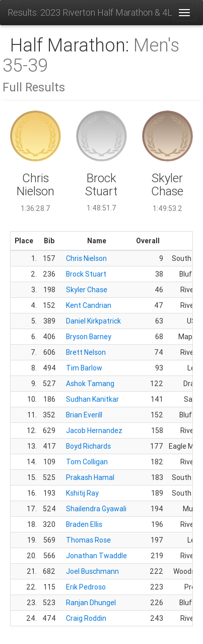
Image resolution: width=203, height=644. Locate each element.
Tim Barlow (84, 368)
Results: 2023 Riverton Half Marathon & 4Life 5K (90, 12)
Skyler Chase (87, 290)
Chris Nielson (86, 258)
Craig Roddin (86, 618)
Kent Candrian (89, 305)
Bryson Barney (89, 337)
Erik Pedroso (86, 587)
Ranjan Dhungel (91, 603)
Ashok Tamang (90, 384)
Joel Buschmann (92, 571)
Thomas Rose (88, 540)
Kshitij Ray (82, 493)
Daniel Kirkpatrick (93, 321)
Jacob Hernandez (94, 431)
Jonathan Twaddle (96, 556)
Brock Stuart (86, 274)
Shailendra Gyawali (96, 509)
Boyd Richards (88, 446)
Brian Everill (84, 415)
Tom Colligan (87, 462)
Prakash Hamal (90, 477)
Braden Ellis (84, 524)
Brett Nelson (86, 352)
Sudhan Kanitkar (92, 399)
